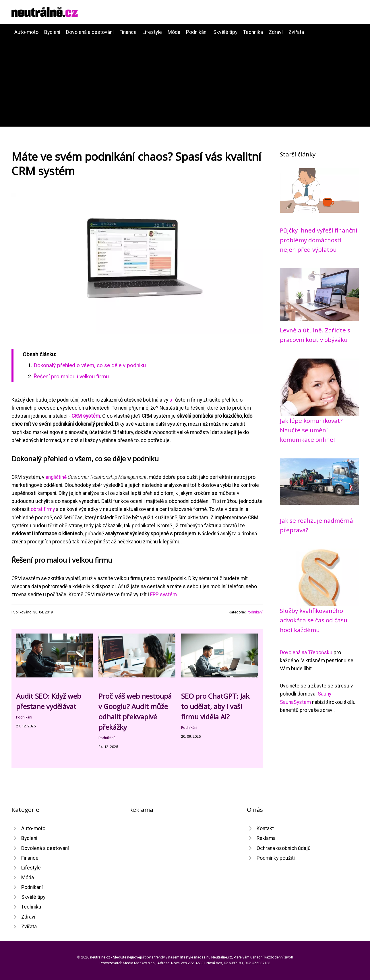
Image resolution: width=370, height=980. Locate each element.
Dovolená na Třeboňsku (306, 652)
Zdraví (276, 32)
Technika (253, 32)
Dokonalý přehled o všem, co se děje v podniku (90, 365)
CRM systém (86, 416)
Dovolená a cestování (90, 32)
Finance (128, 32)
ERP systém (163, 594)
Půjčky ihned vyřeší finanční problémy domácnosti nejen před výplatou (319, 240)
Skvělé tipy (225, 32)
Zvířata (296, 32)
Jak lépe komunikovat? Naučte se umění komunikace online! (311, 430)
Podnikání (197, 32)
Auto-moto (26, 32)
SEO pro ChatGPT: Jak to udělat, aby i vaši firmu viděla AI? (215, 706)
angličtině (56, 477)
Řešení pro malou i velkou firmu (71, 376)
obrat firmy (43, 509)
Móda (174, 32)
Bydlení (52, 32)
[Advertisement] (185, 79)
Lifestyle (152, 32)
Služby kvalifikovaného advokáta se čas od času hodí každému (314, 620)
